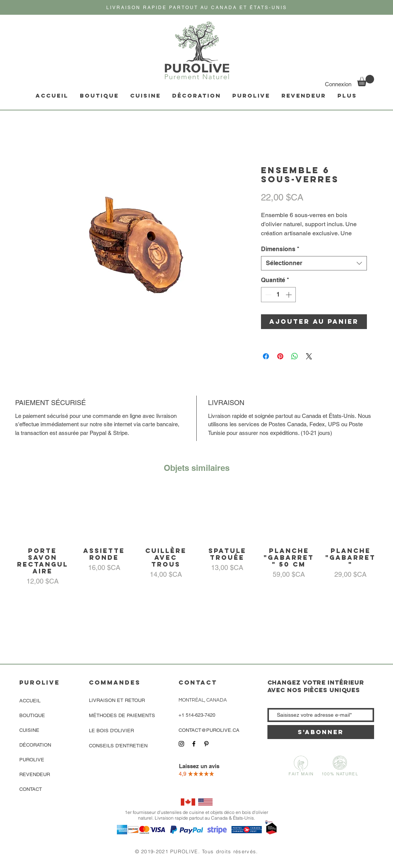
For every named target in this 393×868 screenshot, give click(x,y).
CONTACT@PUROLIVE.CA (209, 730)
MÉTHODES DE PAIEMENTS (122, 715)
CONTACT (31, 789)
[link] (366, 81)
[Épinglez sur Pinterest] (280, 356)
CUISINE (29, 730)
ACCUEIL (30, 701)
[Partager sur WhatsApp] (295, 356)
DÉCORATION (35, 745)
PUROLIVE (32, 760)
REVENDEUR (35, 774)
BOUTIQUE (32, 715)
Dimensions (280, 249)
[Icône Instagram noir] (181, 744)
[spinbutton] (278, 295)
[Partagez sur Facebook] (266, 356)
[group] (196, 537)
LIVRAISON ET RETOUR (117, 700)
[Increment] (289, 295)
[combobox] (314, 263)
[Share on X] (309, 356)
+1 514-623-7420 (197, 715)
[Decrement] (267, 295)
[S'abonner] (321, 732)
